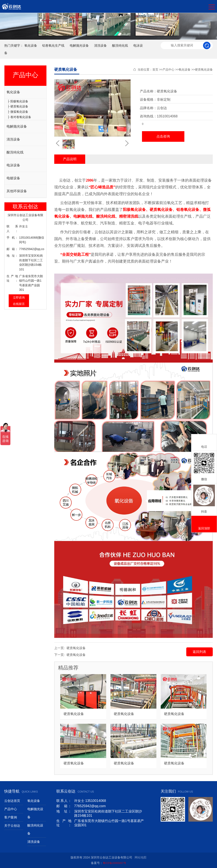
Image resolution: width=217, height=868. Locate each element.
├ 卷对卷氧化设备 (19, 117)
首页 (155, 70)
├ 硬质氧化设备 (18, 106)
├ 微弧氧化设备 (18, 112)
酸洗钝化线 (120, 45)
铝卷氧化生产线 (53, 45)
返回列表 (199, 652)
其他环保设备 (17, 191)
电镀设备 (13, 178)
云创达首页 (12, 801)
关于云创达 (12, 826)
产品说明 (70, 159)
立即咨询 (19, 298)
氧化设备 (31, 45)
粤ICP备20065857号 (114, 863)
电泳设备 (13, 165)
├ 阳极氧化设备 (18, 101)
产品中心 (168, 70)
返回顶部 (204, 524)
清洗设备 (100, 45)
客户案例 (11, 817)
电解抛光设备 (79, 45)
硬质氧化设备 (204, 70)
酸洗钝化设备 (35, 829)
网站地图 (140, 857)
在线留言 (19, 304)
